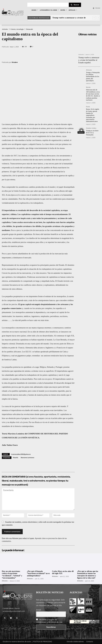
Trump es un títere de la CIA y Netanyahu (93, 129)
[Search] (75, 5)
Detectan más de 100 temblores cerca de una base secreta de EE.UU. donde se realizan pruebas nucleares (93, 93)
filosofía (16, 458)
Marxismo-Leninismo (27, 458)
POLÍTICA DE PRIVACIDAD (43, 642)
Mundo (88, 86)
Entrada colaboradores (75, 642)
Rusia (88, 105)
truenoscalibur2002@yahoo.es (21, 454)
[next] (98, 18)
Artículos (5, 29)
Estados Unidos (91, 125)
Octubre (15, 62)
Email (39, 610)
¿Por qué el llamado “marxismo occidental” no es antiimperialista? (38, 574)
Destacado (29, 29)
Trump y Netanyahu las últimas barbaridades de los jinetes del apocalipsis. (92, 76)
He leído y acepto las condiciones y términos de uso (49, 621)
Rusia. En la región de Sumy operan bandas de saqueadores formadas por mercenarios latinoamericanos (92, 113)
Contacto (90, 642)
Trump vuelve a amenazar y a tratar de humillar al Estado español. (89, 60)
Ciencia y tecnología (17, 29)
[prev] (94, 18)
